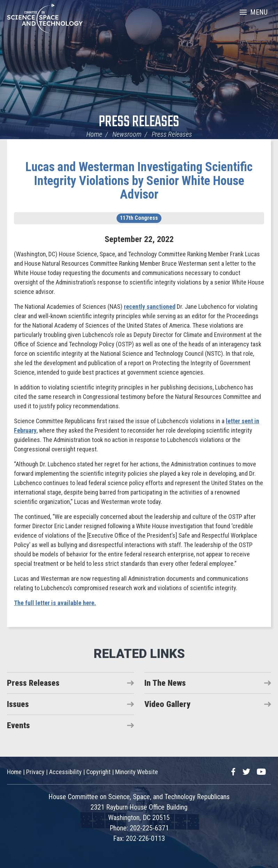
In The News (165, 683)
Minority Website (137, 772)
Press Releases (139, 122)
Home (94, 134)
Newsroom (127, 134)
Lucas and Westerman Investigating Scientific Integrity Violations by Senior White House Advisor (139, 181)
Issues (18, 704)
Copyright (98, 772)
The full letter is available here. (55, 603)
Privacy (35, 772)
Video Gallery (167, 704)
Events (18, 725)
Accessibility (65, 772)
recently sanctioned (150, 307)
